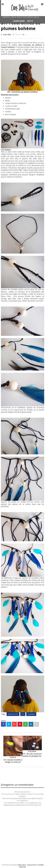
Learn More (19, 21)
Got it (30, 21)
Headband (31, 714)
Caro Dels (7, 35)
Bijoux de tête (13, 714)
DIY (23, 714)
